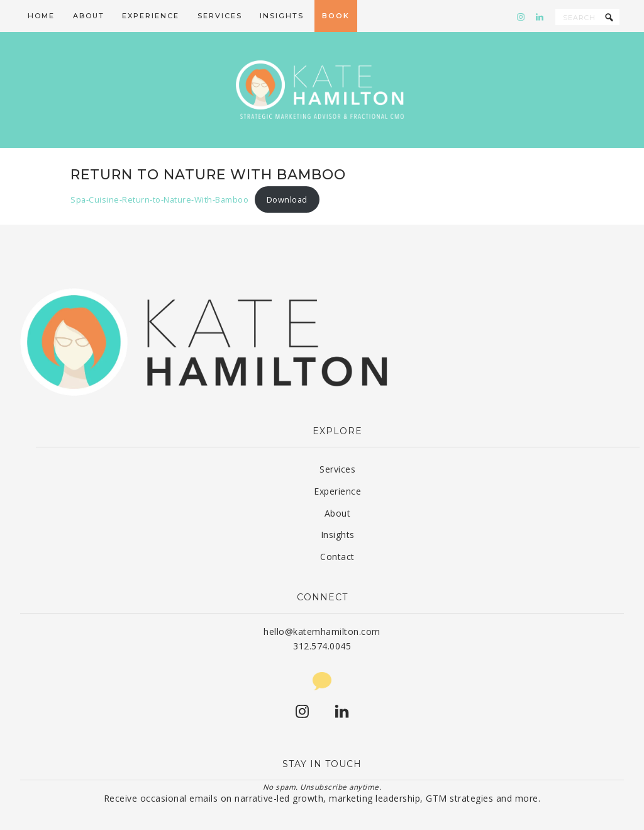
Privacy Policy (457, 813)
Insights (338, 510)
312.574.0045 (322, 621)
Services (337, 445)
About (338, 489)
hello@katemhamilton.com (322, 607)
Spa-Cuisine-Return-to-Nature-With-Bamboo (159, 175)
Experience (337, 467)
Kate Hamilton (322, 78)
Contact (337, 532)
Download (287, 175)
